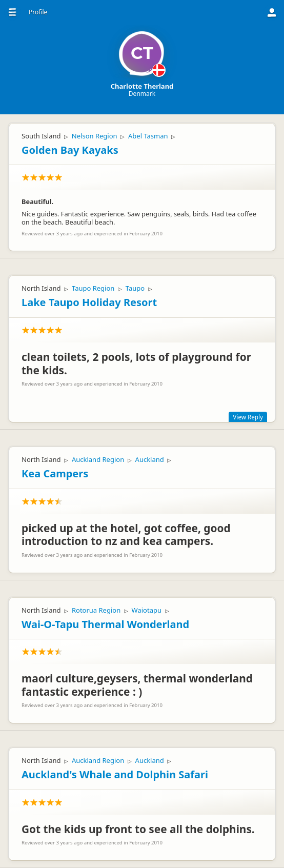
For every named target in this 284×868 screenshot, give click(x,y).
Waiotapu (147, 610)
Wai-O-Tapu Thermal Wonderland (105, 624)
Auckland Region (98, 459)
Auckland (150, 459)
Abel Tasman (148, 136)
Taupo (135, 288)
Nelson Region (95, 136)
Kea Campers (55, 473)
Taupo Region (93, 288)
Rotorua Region (96, 610)
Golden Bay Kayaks (70, 150)
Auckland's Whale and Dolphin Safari (115, 774)
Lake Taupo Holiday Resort (89, 302)
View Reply (248, 417)
